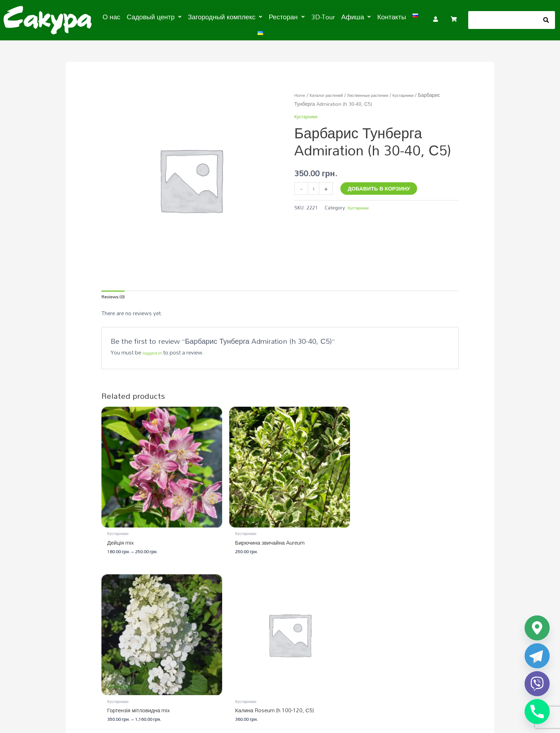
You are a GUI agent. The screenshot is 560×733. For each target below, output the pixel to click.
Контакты (371, 16)
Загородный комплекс (369, 618)
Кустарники (332, 100)
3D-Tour (309, 16)
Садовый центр (253, 618)
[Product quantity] (315, 186)
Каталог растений (333, 91)
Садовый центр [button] (159, 16)
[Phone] (537, 712)
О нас (121, 16)
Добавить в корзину (381, 185)
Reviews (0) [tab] (116, 294)
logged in (154, 351)
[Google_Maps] (537, 628)
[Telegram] (537, 656)
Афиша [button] (339, 16)
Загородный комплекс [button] (222, 16)
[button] (159, 16)
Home (301, 91)
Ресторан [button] (276, 16)
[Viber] (537, 684)
